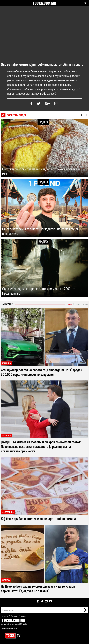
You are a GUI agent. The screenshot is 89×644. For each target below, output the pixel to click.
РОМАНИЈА (7, 363)
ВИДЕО (43, 122)
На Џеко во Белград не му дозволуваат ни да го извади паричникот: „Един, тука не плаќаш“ (39, 588)
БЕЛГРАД (6, 580)
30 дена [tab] (85, 304)
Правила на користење (9, 628)
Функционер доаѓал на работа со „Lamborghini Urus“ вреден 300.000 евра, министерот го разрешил (42, 372)
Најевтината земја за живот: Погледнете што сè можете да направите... (41, 231)
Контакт (23, 616)
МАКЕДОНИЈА (8, 512)
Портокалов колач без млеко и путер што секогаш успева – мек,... (42, 171)
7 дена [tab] (77, 304)
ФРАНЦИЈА (7, 436)
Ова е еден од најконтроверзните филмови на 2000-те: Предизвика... (39, 291)
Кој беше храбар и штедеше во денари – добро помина (39, 519)
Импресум (5, 616)
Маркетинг (14, 616)
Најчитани (7, 304)
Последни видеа (16, 115)
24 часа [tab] (69, 304)
